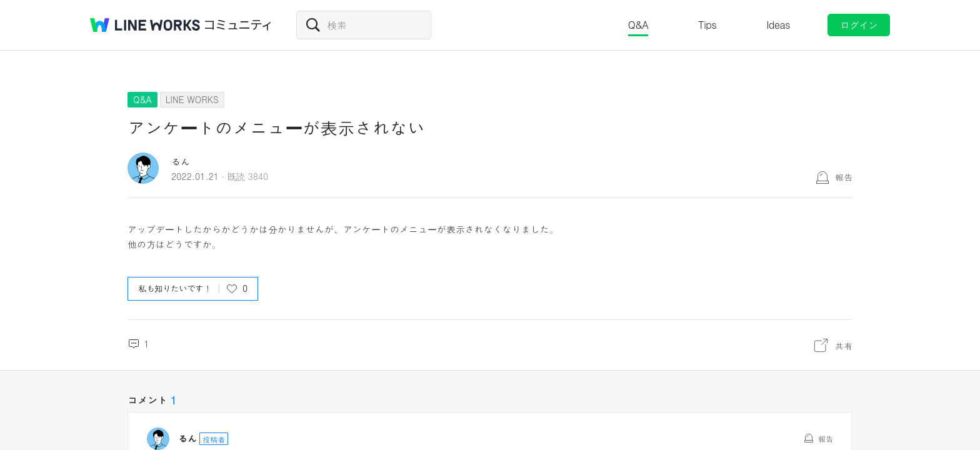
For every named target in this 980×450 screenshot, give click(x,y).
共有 (844, 346)
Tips (707, 25)
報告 (844, 177)
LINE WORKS (192, 99)
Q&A (638, 25)
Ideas (778, 25)
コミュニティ (238, 25)
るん (181, 162)
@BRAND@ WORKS (145, 25)
